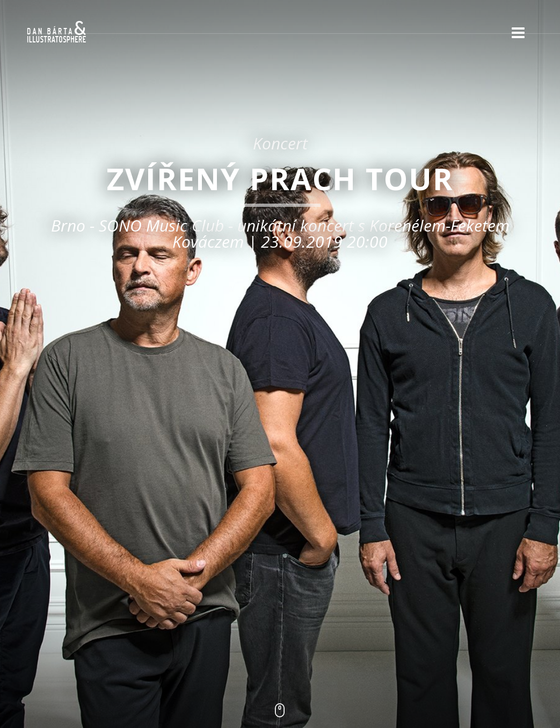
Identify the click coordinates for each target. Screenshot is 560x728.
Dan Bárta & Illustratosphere (56, 32)
